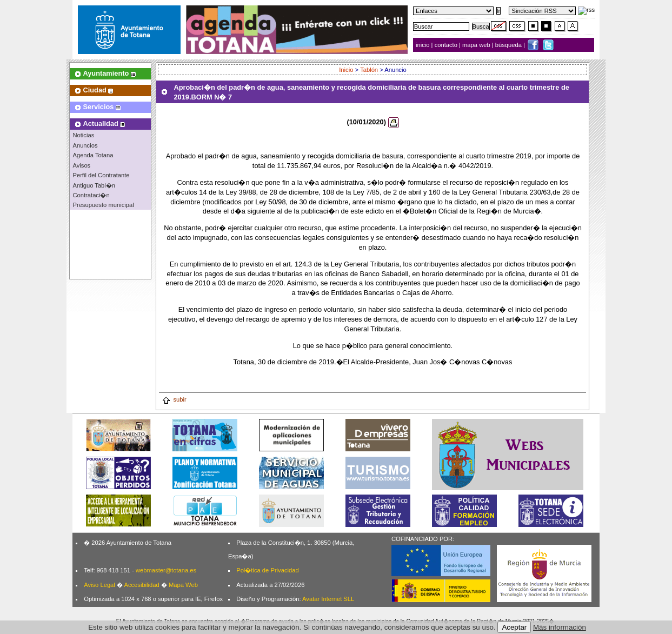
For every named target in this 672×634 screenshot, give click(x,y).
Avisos (81, 165)
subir (174, 399)
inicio (424, 45)
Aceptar (514, 627)
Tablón (369, 70)
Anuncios (85, 145)
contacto (446, 45)
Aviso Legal (99, 585)
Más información (560, 627)
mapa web (477, 45)
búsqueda (509, 45)
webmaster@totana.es (166, 570)
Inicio (346, 70)
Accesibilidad (141, 585)
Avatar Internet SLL (328, 599)
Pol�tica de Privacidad (267, 570)
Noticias (83, 135)
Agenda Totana (93, 155)
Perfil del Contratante (101, 175)
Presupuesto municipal (103, 205)
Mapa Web (183, 585)
